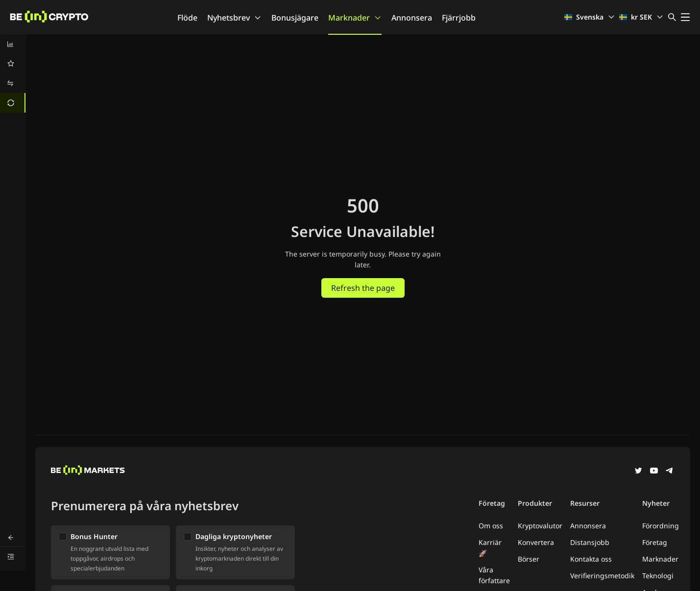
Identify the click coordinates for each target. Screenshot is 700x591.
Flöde (187, 18)
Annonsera (412, 18)
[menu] (13, 73)
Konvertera (536, 542)
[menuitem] (13, 44)
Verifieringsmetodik (602, 576)
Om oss (491, 526)
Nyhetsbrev (234, 18)
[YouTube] (654, 472)
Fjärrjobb (459, 18)
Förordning (661, 526)
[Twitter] (638, 472)
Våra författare (494, 575)
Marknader (355, 18)
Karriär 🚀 (490, 548)
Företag (655, 542)
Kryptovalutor (540, 526)
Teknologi (658, 576)
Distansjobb (590, 542)
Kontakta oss (591, 559)
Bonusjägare (295, 18)
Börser (529, 559)
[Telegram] (670, 472)
